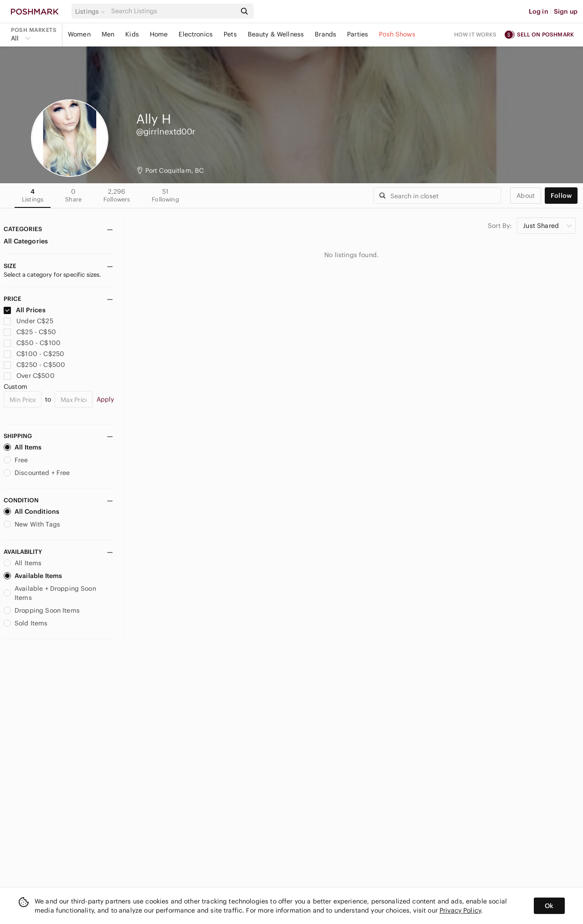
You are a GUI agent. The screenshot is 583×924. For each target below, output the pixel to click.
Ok (549, 906)
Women (79, 34)
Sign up (566, 11)
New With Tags (32, 524)
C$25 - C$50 (30, 332)
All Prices (25, 310)
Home (159, 34)
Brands (325, 34)
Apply (105, 399)
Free (16, 460)
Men (108, 34)
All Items (23, 447)
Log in (539, 11)
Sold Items (26, 623)
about (526, 196)
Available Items (33, 576)
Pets (230, 34)
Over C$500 (29, 376)
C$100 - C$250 (34, 354)
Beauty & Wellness (276, 34)
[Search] (173, 11)
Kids (132, 34)
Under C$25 (28, 321)
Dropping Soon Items (42, 610)
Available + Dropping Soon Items (50, 593)
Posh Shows (397, 34)
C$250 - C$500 (34, 365)
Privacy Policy (460, 910)
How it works (476, 34)
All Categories (26, 241)
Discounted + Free (37, 473)
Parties (358, 34)
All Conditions (31, 511)
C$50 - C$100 (32, 343)
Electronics (196, 34)
